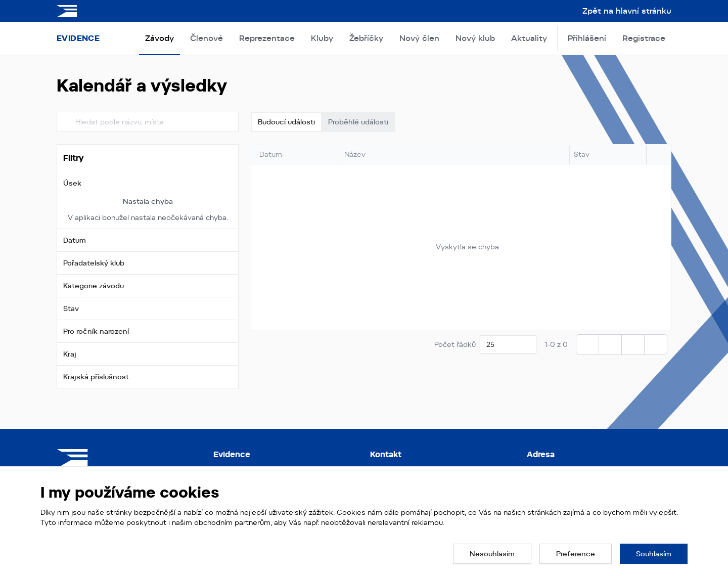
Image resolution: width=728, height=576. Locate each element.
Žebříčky (366, 38)
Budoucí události (286, 122)
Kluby (322, 38)
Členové (207, 38)
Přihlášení (587, 38)
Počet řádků (455, 344)
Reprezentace (267, 38)
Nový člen (419, 38)
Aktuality (529, 38)
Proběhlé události (358, 122)
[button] (148, 183)
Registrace (644, 38)
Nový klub (475, 38)
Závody (160, 38)
